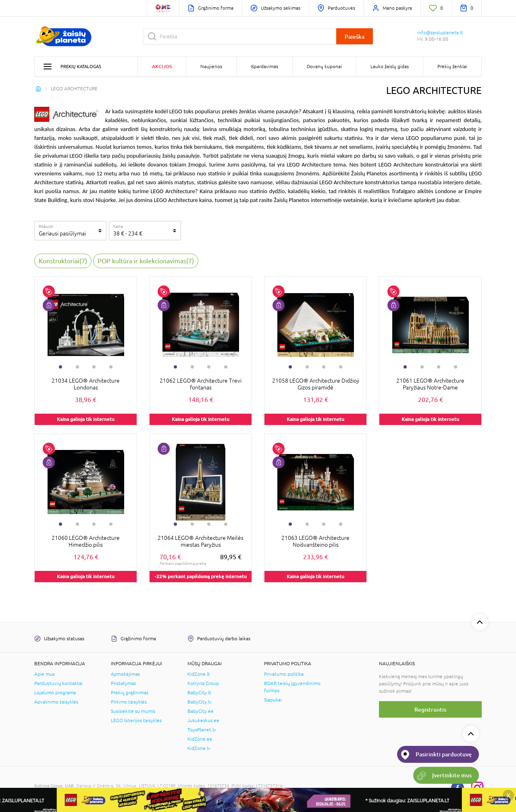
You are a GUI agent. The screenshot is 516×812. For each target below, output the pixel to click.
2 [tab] (77, 367)
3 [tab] (94, 367)
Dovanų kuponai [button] (324, 67)
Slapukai (273, 700)
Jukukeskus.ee (203, 720)
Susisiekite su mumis (133, 711)
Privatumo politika (284, 674)
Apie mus (44, 674)
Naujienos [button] (211, 67)
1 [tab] (60, 367)
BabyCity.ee (201, 711)
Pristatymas (123, 683)
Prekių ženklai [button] (452, 67)
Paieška (355, 36)
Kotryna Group (203, 683)
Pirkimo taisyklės (129, 702)
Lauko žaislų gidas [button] (390, 67)
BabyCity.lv (200, 702)
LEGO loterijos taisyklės (136, 720)
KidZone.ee (200, 739)
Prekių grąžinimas (130, 693)
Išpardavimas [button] (264, 67)
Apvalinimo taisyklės (56, 702)
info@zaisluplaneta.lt (440, 33)
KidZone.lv (199, 748)
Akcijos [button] (162, 66)
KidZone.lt (199, 674)
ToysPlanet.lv (202, 730)
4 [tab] (111, 367)
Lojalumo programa (55, 693)
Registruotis (430, 709)
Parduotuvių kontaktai (58, 683)
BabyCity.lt (199, 693)
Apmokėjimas (125, 674)
